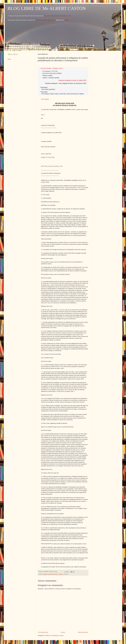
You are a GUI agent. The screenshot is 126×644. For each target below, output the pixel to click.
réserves (66, 574)
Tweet (9, 59)
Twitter (67, 20)
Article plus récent (43, 632)
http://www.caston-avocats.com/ (46, 20)
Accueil (63, 632)
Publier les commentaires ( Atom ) (54, 635)
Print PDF (13, 55)
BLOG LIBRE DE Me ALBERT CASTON (47, 8)
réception (61, 574)
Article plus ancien (83, 632)
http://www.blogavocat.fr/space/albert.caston (58, 16)
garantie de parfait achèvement (51, 574)
